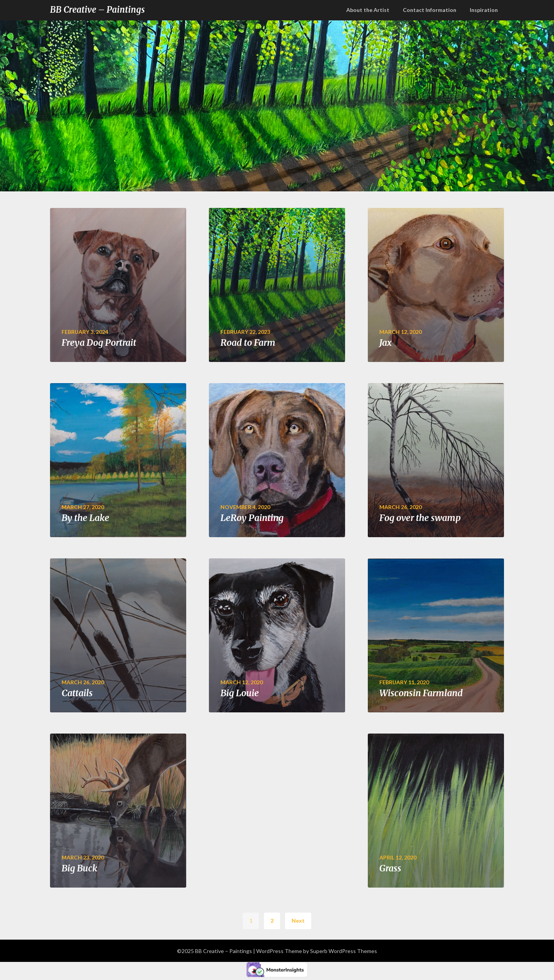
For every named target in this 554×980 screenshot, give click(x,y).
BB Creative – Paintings (97, 10)
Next (298, 921)
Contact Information (430, 10)
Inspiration (484, 10)
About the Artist (368, 10)
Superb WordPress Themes (344, 951)
